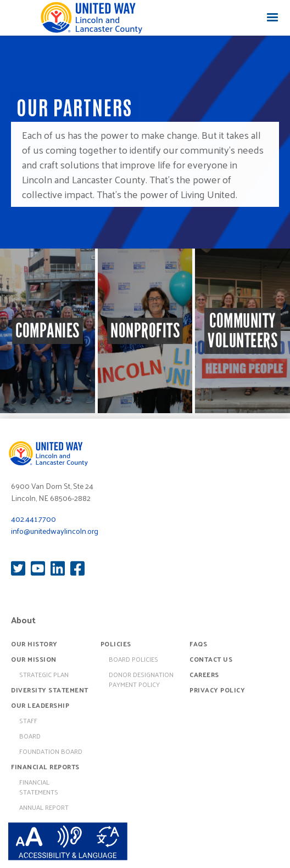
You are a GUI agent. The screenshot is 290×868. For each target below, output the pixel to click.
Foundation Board (51, 751)
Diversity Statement (50, 690)
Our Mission (34, 659)
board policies (133, 659)
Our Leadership (40, 705)
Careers (204, 674)
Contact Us (211, 659)
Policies (116, 644)
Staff (28, 720)
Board (30, 736)
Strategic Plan (44, 674)
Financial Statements (39, 787)
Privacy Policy (217, 690)
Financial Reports (45, 766)
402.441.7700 (34, 519)
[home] (91, 18)
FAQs (198, 644)
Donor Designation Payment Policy (141, 679)
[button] (272, 18)
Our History (34, 644)
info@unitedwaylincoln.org (55, 531)
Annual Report (44, 807)
